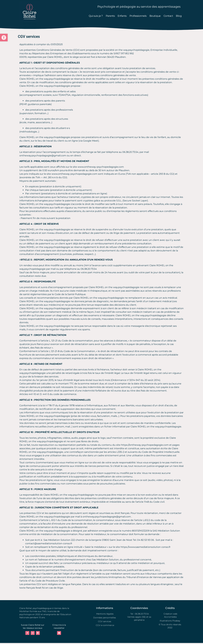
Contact (168, 16)
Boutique (155, 16)
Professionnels (138, 16)
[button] (4, 38)
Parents (110, 16)
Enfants (122, 16)
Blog (179, 16)
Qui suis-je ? (96, 16)
